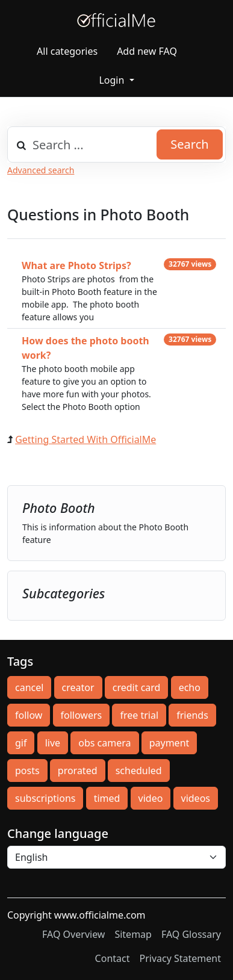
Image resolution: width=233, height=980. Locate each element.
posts (27, 771)
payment (169, 743)
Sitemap (133, 934)
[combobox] (116, 144)
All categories (67, 51)
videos (196, 798)
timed (107, 798)
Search (189, 144)
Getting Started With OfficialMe (85, 439)
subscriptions (45, 798)
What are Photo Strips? (76, 265)
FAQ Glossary (191, 934)
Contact (113, 958)
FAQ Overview (73, 934)
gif (21, 743)
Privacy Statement (180, 958)
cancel (29, 687)
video (151, 798)
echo (190, 687)
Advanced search (41, 170)
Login (113, 80)
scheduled (139, 771)
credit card (137, 687)
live (53, 743)
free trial (139, 715)
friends (192, 715)
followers (82, 715)
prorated (78, 771)
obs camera (104, 743)
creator (78, 687)
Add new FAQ (147, 51)
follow (29, 715)
